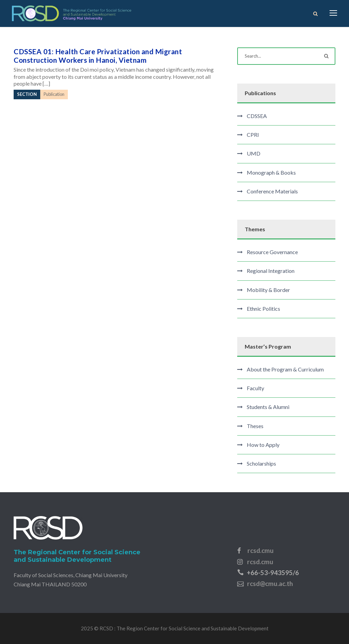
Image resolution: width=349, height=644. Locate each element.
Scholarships (261, 463)
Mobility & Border (268, 290)
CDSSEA (257, 116)
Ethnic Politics (263, 309)
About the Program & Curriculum (285, 369)
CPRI (253, 135)
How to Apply (263, 445)
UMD (254, 153)
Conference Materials (272, 191)
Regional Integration (271, 271)
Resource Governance (272, 252)
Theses (255, 426)
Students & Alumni (268, 407)
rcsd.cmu (261, 550)
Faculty (255, 388)
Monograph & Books (271, 172)
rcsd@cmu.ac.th (270, 583)
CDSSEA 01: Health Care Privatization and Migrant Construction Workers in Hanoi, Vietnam (98, 56)
